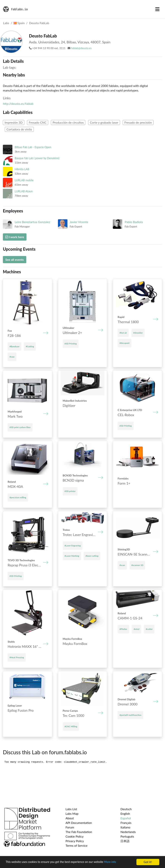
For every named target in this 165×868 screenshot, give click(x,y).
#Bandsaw (14, 346)
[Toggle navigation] (157, 9)
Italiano (125, 827)
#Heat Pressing (17, 657)
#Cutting (30, 346)
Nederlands (128, 832)
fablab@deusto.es (81, 48)
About (70, 818)
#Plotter (123, 629)
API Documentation (79, 823)
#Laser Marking (72, 556)
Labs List (71, 809)
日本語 (125, 841)
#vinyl (136, 629)
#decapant (124, 343)
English (125, 814)
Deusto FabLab (39, 23)
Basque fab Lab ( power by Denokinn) (37, 158)
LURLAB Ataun (24, 191)
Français (126, 823)
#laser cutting (92, 556)
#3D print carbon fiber (20, 427)
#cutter (149, 629)
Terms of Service (76, 845)
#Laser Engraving (73, 546)
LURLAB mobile (24, 180)
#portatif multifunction (130, 715)
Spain (19, 23)
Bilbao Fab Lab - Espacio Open (33, 147)
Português (127, 836)
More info (117, 862)
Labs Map (72, 814)
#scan (122, 565)
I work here (15, 237)
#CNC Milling (71, 726)
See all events (15, 260)
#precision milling (18, 497)
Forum (70, 827)
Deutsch (126, 809)
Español (126, 818)
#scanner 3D (137, 565)
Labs (6, 23)
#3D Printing (71, 344)
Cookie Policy (75, 836)
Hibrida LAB (22, 169)
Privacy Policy (75, 841)
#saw (12, 357)
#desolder (138, 333)
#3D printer (70, 491)
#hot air (123, 333)
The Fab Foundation (79, 832)
